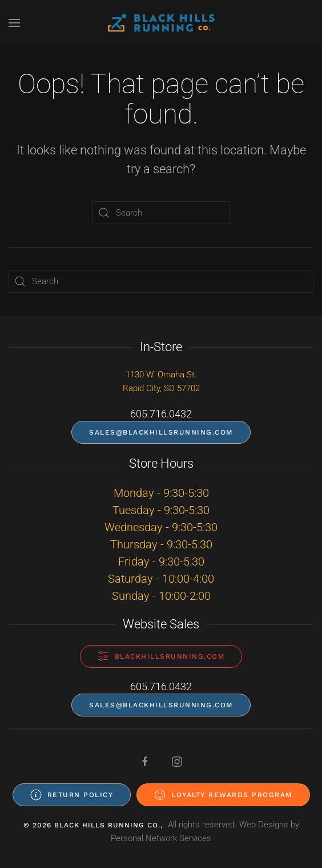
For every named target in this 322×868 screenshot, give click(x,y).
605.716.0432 (161, 414)
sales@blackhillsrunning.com (161, 432)
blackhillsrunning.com (161, 656)
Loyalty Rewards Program (223, 795)
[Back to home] (161, 23)
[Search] (161, 213)
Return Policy (72, 795)
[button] (14, 23)
